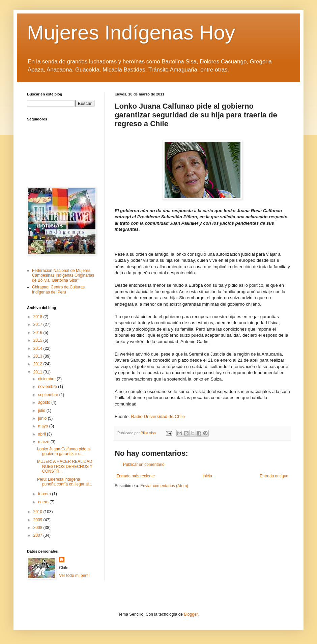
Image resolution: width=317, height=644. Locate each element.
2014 (38, 348)
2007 (38, 535)
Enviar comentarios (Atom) (164, 486)
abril (42, 434)
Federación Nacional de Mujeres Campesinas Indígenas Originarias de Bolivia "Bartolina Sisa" (63, 275)
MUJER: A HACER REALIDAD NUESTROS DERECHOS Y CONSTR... (65, 466)
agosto (45, 402)
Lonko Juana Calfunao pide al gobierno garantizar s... (64, 451)
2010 (38, 512)
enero (44, 502)
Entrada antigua (274, 476)
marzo (44, 442)
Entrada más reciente (136, 476)
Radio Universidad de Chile (158, 416)
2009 (38, 520)
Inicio (207, 476)
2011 (38, 372)
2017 (38, 325)
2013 (38, 356)
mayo (44, 426)
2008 (38, 528)
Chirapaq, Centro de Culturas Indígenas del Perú (58, 289)
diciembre (47, 379)
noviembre (48, 387)
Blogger (191, 614)
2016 (38, 333)
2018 (38, 317)
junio (43, 418)
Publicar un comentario (144, 465)
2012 (38, 364)
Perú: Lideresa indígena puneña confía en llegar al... (65, 482)
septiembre (49, 395)
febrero (45, 494)
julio (42, 411)
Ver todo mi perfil (74, 576)
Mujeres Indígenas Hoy (131, 33)
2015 (38, 340)
